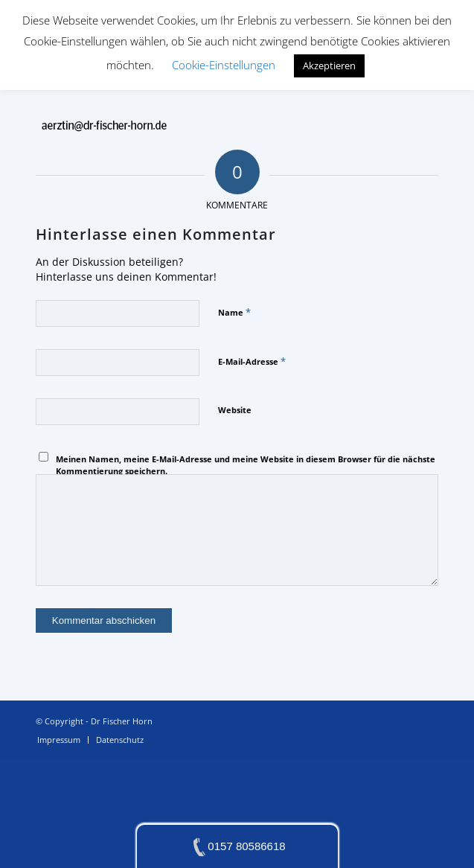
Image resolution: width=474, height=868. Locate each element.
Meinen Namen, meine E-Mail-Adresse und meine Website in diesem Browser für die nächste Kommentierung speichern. (246, 465)
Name (234, 312)
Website (235, 410)
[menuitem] (59, 740)
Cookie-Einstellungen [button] (224, 65)
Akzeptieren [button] (329, 66)
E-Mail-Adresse (252, 361)
